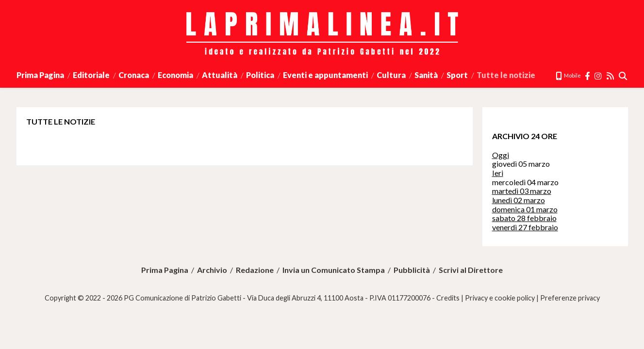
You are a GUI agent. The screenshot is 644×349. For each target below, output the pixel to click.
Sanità (426, 75)
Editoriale (91, 75)
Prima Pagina (40, 75)
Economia (175, 75)
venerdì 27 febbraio (525, 227)
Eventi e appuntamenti (325, 75)
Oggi (501, 155)
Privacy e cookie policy (500, 298)
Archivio (212, 270)
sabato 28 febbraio (524, 218)
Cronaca (134, 75)
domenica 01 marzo (525, 209)
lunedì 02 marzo (519, 200)
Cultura (391, 75)
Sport (457, 75)
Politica (260, 75)
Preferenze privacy (570, 298)
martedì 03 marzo (522, 191)
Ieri (498, 173)
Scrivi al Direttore (471, 270)
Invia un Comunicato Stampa (334, 270)
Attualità (220, 75)
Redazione (255, 270)
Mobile (568, 75)
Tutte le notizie (506, 75)
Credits (448, 298)
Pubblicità (412, 270)
